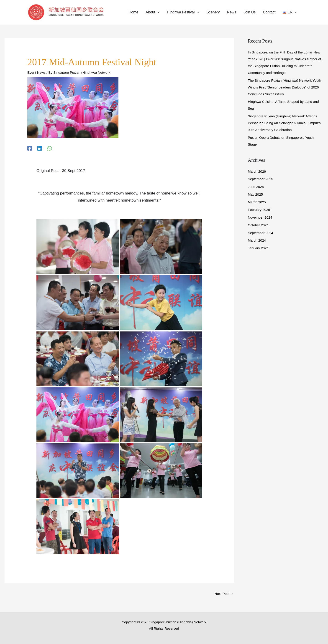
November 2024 (260, 217)
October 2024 (258, 225)
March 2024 (257, 240)
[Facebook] (30, 148)
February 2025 (259, 210)
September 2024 (260, 233)
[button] (152, 12)
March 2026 (257, 171)
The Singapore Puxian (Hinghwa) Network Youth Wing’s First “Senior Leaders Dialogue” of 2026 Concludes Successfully (284, 87)
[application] (157, 12)
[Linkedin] (40, 148)
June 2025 (256, 187)
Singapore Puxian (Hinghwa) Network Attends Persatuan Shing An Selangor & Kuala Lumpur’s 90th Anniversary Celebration (284, 123)
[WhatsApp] (50, 148)
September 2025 (260, 179)
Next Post (224, 594)
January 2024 (258, 248)
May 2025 (255, 194)
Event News (36, 72)
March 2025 (257, 202)
